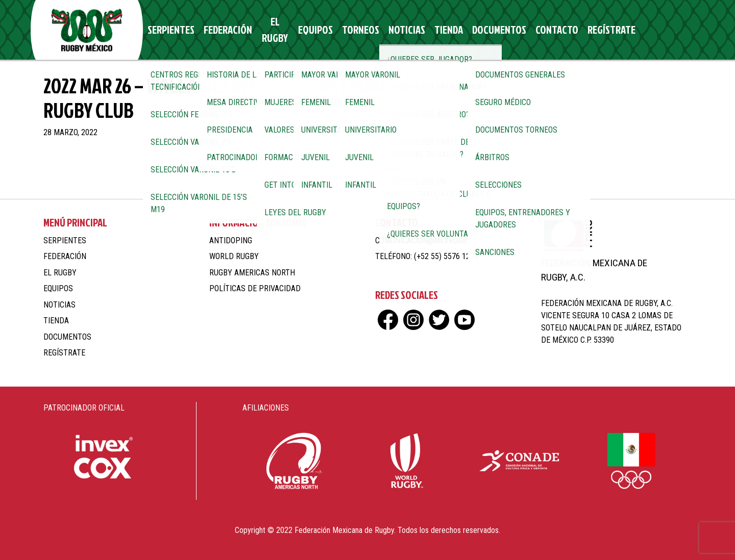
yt (678, 30)
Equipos (313, 30)
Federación (225, 30)
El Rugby (272, 30)
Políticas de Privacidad (255, 288)
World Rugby (234, 256)
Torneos (353, 30)
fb (624, 30)
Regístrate (578, 30)
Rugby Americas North (252, 273)
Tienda (432, 30)
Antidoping (231, 240)
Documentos (477, 30)
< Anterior (338, 169)
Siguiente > (395, 169)
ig (642, 30)
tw (660, 30)
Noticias (394, 30)
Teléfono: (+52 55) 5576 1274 (427, 256)
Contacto (529, 30)
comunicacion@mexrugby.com (431, 240)
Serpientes (174, 30)
